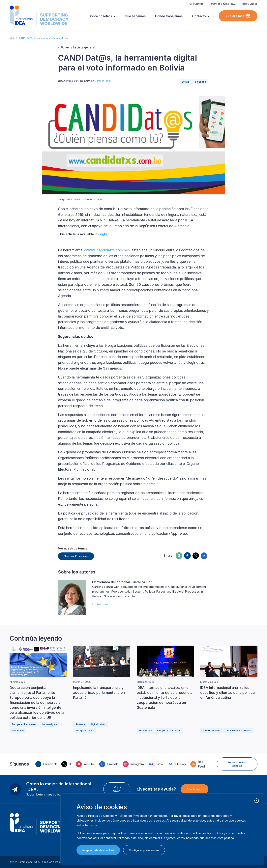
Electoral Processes (76, 556)
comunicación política (238, 730)
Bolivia (185, 82)
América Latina (211, 730)
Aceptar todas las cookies (98, 850)
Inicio (12, 38)
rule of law (18, 730)
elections (200, 82)
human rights (49, 724)
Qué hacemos (135, 16)
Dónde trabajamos (169, 16)
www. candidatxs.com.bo (107, 250)
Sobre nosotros (100, 16)
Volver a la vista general (78, 47)
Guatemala (145, 730)
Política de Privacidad (132, 816)
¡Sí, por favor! (117, 789)
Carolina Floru (103, 81)
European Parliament (24, 724)
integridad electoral (169, 730)
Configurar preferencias (144, 850)
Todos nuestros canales (237, 764)
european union (85, 730)
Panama (80, 724)
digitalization (98, 724)
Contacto (199, 16)
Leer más (102, 604)
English (104, 234)
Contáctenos (195, 789)
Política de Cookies (101, 816)
